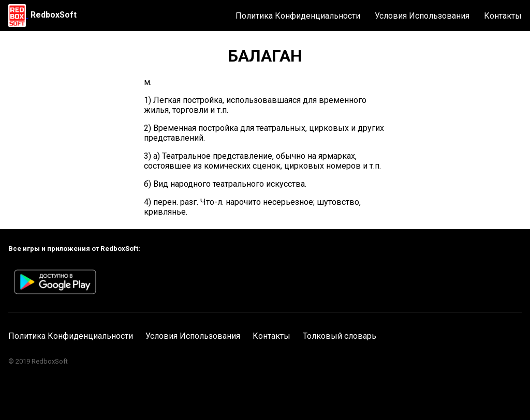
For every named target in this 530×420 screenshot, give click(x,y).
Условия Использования (422, 16)
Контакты (503, 16)
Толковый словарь (340, 336)
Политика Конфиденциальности (298, 16)
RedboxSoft (54, 15)
